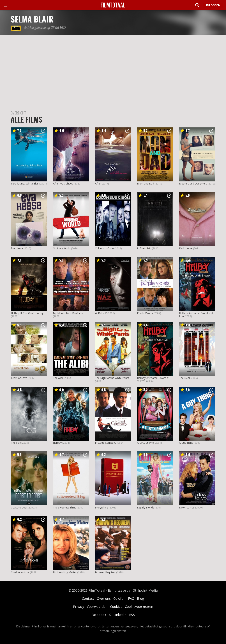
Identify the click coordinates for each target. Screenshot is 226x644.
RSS (132, 615)
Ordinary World (62, 248)
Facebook (99, 615)
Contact (88, 598)
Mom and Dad (146, 183)
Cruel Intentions (20, 572)
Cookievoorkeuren (139, 607)
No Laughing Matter (65, 572)
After (98, 183)
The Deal (184, 378)
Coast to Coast (20, 507)
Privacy (79, 607)
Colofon (119, 598)
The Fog (16, 443)
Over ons (104, 598)
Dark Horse (186, 248)
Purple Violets (145, 313)
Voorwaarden (97, 607)
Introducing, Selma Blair (25, 183)
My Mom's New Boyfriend (68, 313)
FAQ (131, 598)
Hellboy (57, 443)
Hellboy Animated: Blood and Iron (196, 315)
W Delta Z (101, 313)
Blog (141, 598)
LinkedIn (120, 615)
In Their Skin (144, 248)
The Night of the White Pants (112, 378)
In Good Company (106, 443)
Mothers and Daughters (193, 183)
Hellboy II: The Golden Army (27, 313)
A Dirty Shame (145, 443)
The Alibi (58, 378)
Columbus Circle (104, 248)
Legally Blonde (146, 507)
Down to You (187, 507)
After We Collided (63, 183)
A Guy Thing (186, 443)
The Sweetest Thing (65, 507)
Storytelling (102, 507)
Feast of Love (19, 378)
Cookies (116, 607)
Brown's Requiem (105, 572)
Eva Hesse (17, 248)
